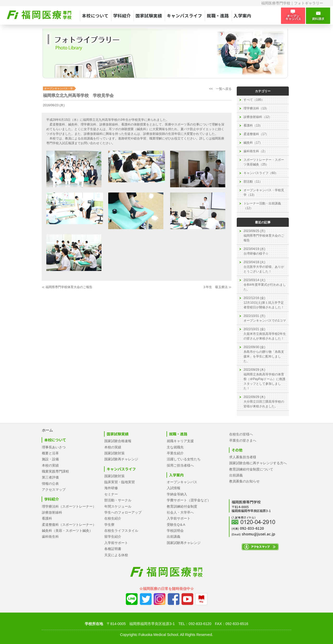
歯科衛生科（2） (255, 151)
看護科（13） (253, 125)
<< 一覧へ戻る (220, 89)
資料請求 (318, 16)
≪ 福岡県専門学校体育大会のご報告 (67, 287)
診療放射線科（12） (258, 117)
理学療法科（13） (256, 108)
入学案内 (242, 16)
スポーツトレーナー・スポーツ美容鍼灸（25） (264, 162)
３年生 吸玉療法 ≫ (217, 287)
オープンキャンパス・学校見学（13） (264, 192)
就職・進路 (218, 16)
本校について (95, 16)
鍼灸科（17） (253, 143)
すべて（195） (254, 100)
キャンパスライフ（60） (261, 173)
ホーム (47, 430)
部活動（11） (253, 182)
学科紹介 (122, 16)
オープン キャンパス (293, 16)
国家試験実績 (149, 16)
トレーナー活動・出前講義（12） (262, 206)
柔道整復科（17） (256, 134)
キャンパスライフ (184, 16)
